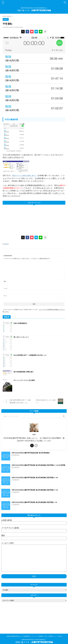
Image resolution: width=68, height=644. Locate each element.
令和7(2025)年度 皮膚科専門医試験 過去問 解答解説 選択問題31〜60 (36, 511)
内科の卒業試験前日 (24, 323)
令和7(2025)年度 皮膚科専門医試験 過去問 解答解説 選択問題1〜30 (36, 524)
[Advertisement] (18, 218)
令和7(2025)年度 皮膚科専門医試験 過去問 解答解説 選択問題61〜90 (36, 499)
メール (5, 288)
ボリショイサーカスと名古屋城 (28, 397)
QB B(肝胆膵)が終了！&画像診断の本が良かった (35, 365)
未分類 (60, 632)
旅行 (46, 632)
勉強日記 (6, 244)
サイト (5, 295)
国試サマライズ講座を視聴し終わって (27, 175)
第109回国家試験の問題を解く (28, 386)
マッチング (34, 632)
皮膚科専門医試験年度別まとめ (14, 632)
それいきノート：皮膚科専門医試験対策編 (34, 10)
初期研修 (41, 632)
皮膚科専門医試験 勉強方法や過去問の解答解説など (34, 636)
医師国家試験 (27, 632)
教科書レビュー (53, 632)
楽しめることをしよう (25, 341)
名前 (5, 281)
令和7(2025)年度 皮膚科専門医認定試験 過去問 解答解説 (32, 474)
